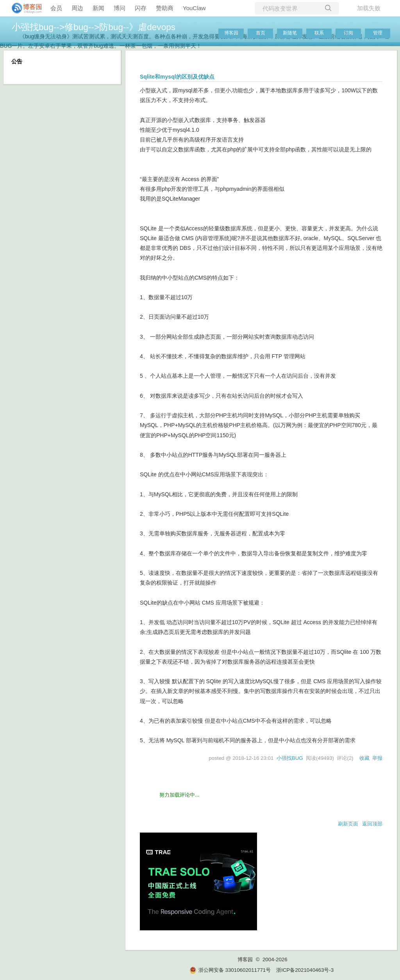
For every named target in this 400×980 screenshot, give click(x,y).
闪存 (141, 8)
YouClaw (194, 8)
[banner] (23, 8)
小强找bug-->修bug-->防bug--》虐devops (94, 27)
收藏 (364, 758)
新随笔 (290, 33)
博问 (120, 8)
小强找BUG (290, 758)
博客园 (231, 33)
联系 (319, 33)
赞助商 (165, 8)
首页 (261, 33)
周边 (77, 8)
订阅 (348, 33)
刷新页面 (348, 824)
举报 (377, 758)
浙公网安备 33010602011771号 (230, 970)
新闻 (98, 8)
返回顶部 (372, 824)
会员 (56, 8)
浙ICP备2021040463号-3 (305, 970)
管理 (378, 33)
